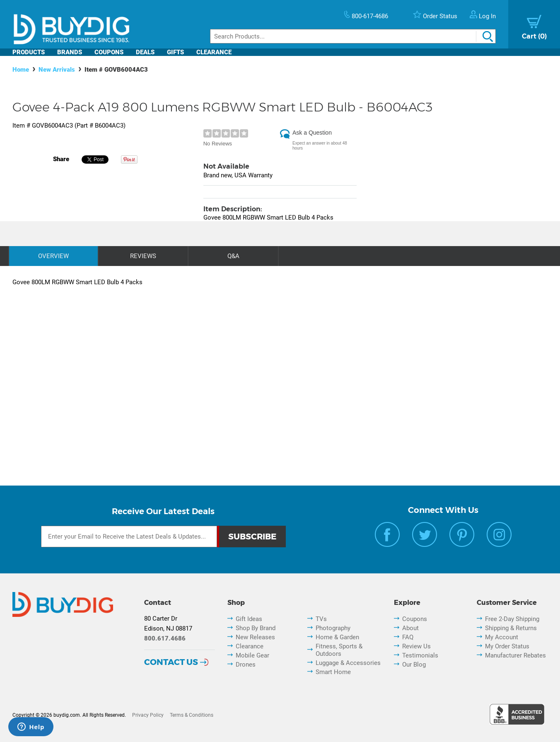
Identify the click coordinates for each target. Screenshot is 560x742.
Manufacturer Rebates (515, 655)
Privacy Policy (148, 715)
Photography (333, 628)
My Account (502, 637)
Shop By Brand (256, 628)
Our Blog (414, 665)
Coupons (109, 52)
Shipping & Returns (511, 628)
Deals (145, 52)
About (410, 628)
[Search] (353, 36)
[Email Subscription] (129, 537)
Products (29, 52)
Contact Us (171, 662)
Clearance (214, 52)
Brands (70, 52)
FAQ (408, 637)
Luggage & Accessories (348, 663)
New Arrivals (57, 70)
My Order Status (507, 646)
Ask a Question (312, 133)
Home (21, 70)
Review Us (416, 646)
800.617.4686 (165, 638)
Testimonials (420, 655)
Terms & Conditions (192, 715)
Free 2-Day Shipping (512, 619)
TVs (321, 619)
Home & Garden (337, 637)
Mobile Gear (252, 655)
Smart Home (333, 672)
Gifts (175, 52)
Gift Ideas (249, 619)
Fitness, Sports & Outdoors (339, 650)
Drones (246, 665)
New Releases (255, 637)
